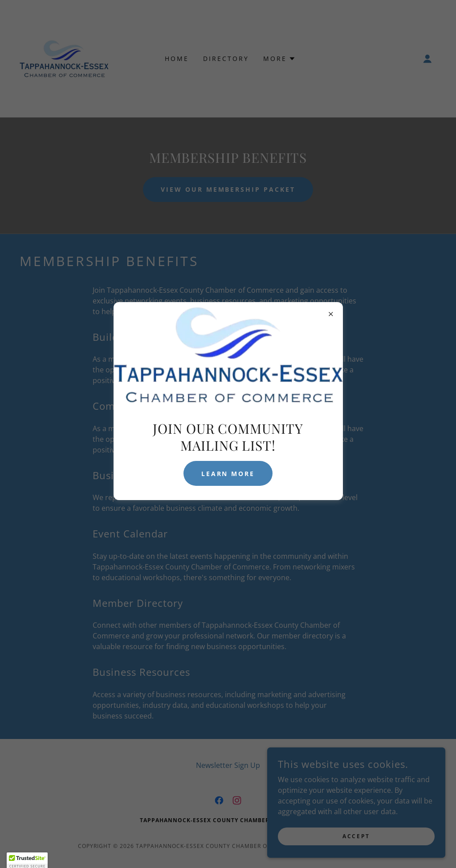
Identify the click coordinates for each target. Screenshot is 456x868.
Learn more (228, 474)
